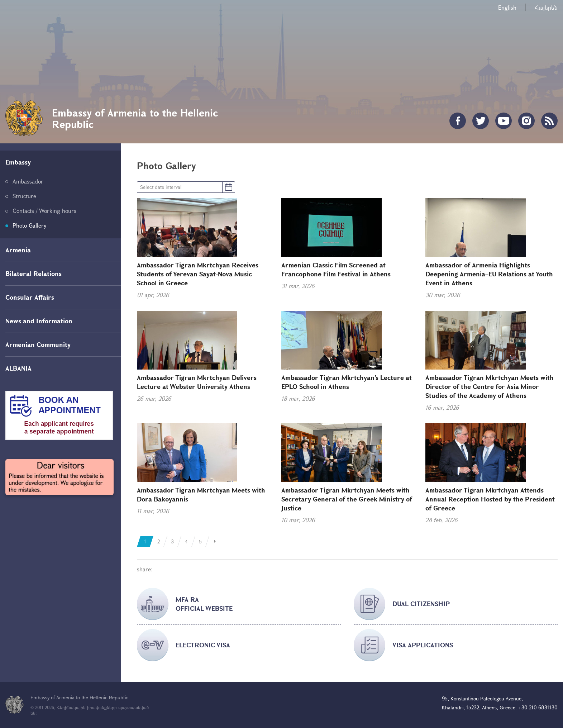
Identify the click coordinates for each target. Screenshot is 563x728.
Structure (24, 196)
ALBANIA (18, 368)
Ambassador (28, 181)
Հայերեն (546, 7)
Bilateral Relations (34, 273)
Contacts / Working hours (44, 211)
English (507, 7)
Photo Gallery (29, 225)
